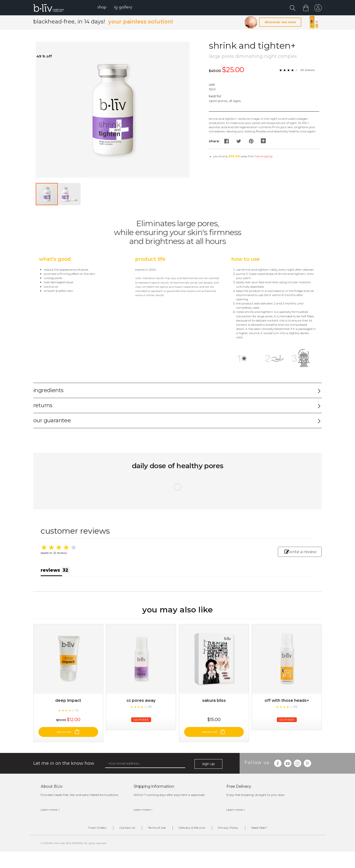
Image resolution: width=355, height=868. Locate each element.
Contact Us (123, 833)
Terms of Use (156, 833)
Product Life (150, 260)
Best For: (215, 97)
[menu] (116, 8)
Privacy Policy (232, 833)
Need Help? (266, 833)
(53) (295, 712)
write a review (300, 552)
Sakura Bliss (214, 706)
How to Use (246, 260)
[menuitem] (103, 8)
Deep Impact (68, 706)
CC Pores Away (141, 706)
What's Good (55, 260)
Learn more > (50, 815)
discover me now (280, 22)
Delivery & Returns (193, 833)
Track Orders (91, 833)
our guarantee (52, 421)
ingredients (48, 391)
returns (43, 406)
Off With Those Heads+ (287, 706)
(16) (150, 712)
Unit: (212, 85)
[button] (70, 195)
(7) (77, 716)
